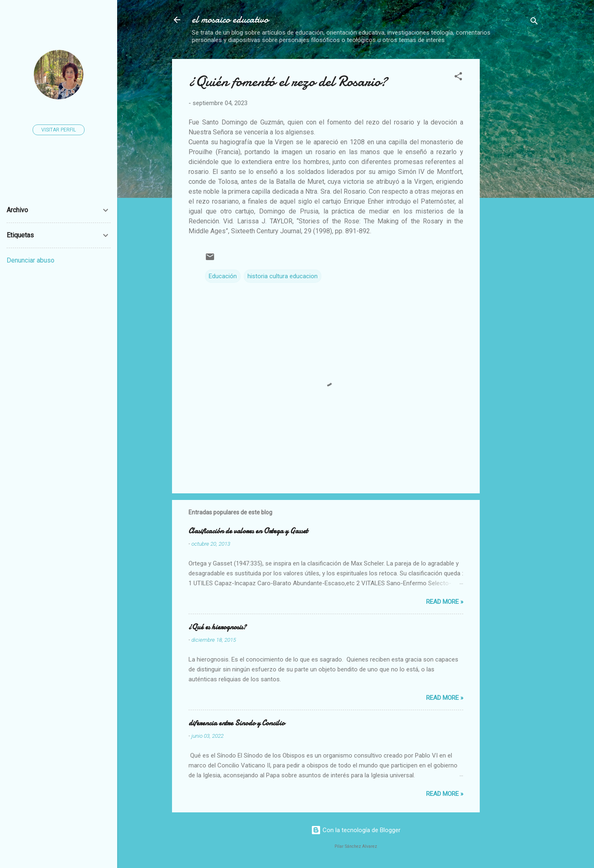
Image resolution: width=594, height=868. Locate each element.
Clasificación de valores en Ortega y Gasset (248, 531)
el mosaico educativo (230, 20)
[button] (458, 78)
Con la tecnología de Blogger (356, 830)
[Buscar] (534, 22)
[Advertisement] (540, 183)
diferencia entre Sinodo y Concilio (237, 723)
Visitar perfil (59, 130)
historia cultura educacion (283, 276)
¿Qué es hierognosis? (217, 627)
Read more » (445, 602)
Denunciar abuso (31, 260)
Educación (223, 276)
